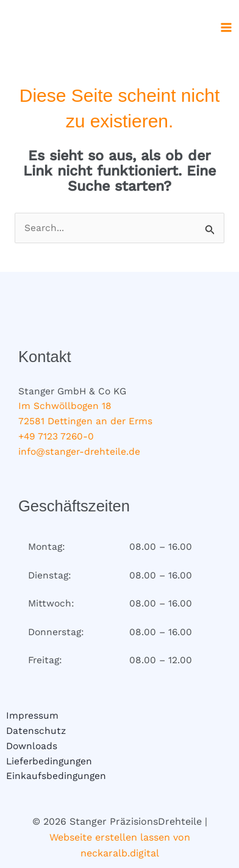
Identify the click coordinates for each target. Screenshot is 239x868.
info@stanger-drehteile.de (79, 452)
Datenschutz (36, 731)
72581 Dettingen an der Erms (85, 421)
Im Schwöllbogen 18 (65, 406)
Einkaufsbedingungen (56, 776)
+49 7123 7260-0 (56, 436)
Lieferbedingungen (49, 761)
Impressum (32, 716)
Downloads (32, 746)
